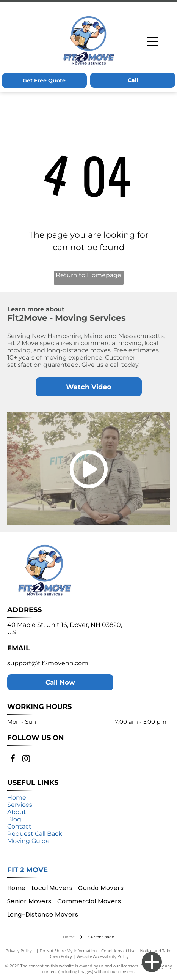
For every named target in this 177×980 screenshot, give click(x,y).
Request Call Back (35, 834)
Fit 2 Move (27, 870)
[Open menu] (152, 41)
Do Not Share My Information (68, 951)
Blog (14, 819)
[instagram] (26, 760)
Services (20, 805)
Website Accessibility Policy (103, 956)
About (17, 812)
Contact (19, 826)
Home (17, 798)
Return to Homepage (88, 275)
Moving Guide (28, 841)
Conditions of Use (118, 951)
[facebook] (13, 760)
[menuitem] (19, 888)
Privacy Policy (19, 951)
